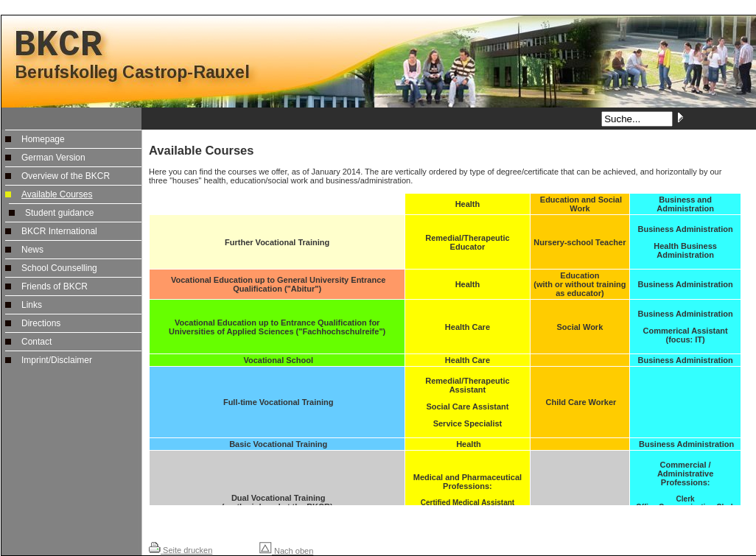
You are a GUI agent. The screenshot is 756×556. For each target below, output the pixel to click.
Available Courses (57, 194)
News (32, 250)
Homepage (43, 139)
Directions (41, 323)
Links (32, 305)
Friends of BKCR (55, 286)
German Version (53, 158)
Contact (36, 342)
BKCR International (59, 231)
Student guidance (59, 213)
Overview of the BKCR (66, 176)
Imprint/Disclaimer (57, 360)
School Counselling (59, 268)
